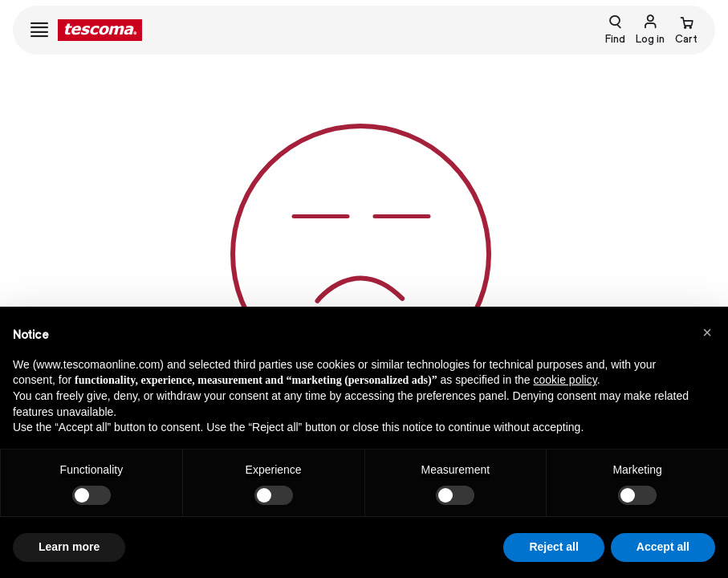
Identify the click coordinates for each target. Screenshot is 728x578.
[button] (707, 332)
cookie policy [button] (565, 380)
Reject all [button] (553, 547)
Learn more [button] (69, 547)
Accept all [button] (663, 547)
